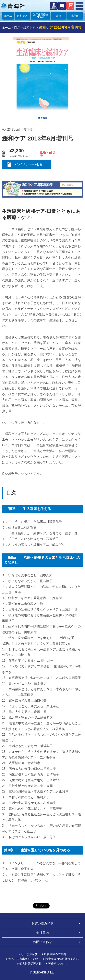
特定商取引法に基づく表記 (62, 959)
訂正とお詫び (29, 954)
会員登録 (54, 8)
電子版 (75, 16)
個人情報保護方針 (30, 964)
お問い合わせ (42, 942)
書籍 (59, 16)
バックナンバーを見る (29, 164)
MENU (79, 6)
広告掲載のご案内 (55, 954)
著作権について (58, 964)
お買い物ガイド (42, 923)
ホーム (8, 16)
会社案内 (42, 933)
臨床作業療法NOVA (41, 16)
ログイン (62, 8)
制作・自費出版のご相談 (24, 959)
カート (70, 8)
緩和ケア (22, 16)
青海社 (13, 6)
